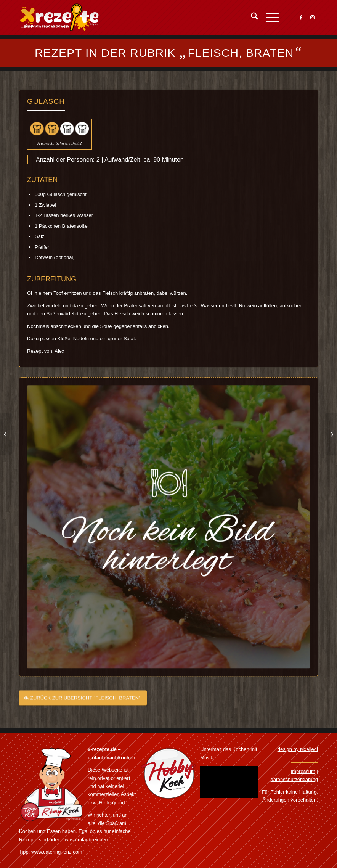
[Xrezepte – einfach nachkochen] (59, 18)
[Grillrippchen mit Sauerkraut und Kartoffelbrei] (6, 434)
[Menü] (269, 18)
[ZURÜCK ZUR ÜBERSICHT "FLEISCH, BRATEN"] (83, 703)
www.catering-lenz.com (57, 852)
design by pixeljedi (298, 749)
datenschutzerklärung (294, 779)
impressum (303, 771)
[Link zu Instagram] (312, 18)
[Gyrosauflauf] (331, 434)
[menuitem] (251, 18)
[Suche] (251, 18)
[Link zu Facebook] (301, 18)
